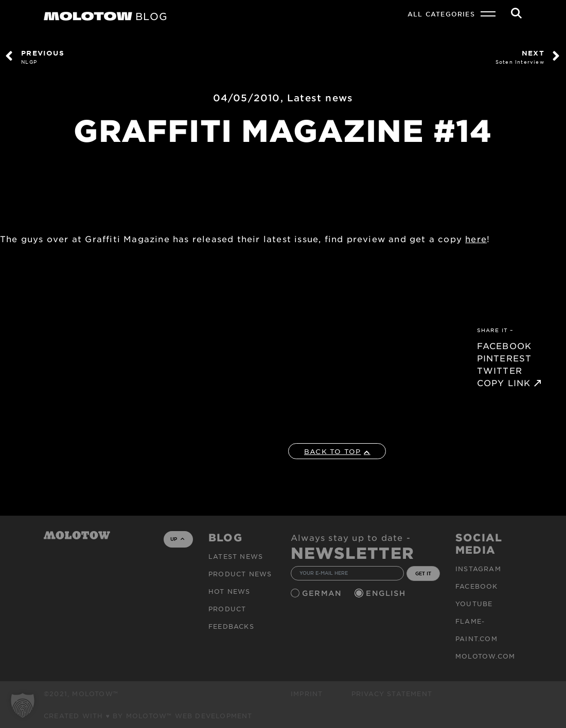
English (387, 593)
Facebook (477, 586)
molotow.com (485, 656)
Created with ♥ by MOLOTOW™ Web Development (148, 716)
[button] (23, 705)
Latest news (320, 98)
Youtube (474, 604)
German (323, 593)
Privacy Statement (392, 694)
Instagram (478, 569)
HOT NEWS (229, 591)
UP (177, 539)
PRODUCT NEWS (240, 574)
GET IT (423, 573)
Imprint (307, 694)
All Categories (441, 14)
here (476, 239)
